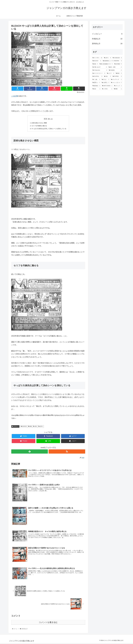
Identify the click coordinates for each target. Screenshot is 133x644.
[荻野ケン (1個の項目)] (96, 83)
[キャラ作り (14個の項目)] (97, 58)
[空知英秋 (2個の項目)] (115, 70)
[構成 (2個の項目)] (119, 73)
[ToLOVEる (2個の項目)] (97, 76)
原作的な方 (15, 427)
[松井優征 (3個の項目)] (118, 64)
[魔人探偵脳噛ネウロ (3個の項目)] (106, 64)
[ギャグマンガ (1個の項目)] (116, 80)
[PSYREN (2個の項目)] (117, 76)
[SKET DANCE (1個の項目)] (107, 86)
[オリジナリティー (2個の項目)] (99, 73)
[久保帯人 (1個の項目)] (105, 83)
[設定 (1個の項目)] (96, 89)
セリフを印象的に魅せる (39, 126)
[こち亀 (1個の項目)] (96, 80)
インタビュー (107, 34)
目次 (46, 119)
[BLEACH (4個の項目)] (97, 61)
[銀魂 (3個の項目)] (95, 64)
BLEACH (24, 427)
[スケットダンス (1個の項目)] (116, 83)
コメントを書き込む (48, 623)
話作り (41, 427)
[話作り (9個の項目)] (107, 58)
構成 (30, 427)
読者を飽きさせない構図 (39, 123)
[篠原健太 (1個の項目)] (96, 86)
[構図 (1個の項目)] (118, 89)
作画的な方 (107, 39)
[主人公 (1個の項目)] (105, 80)
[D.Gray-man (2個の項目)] (100, 70)
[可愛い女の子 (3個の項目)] (100, 67)
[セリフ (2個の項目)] (110, 73)
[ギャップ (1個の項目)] (118, 86)
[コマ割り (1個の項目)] (107, 89)
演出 (35, 427)
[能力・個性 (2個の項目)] (115, 67)
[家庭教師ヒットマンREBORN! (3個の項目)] (112, 61)
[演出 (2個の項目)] (107, 76)
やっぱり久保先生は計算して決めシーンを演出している (49, 129)
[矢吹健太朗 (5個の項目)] (117, 58)
